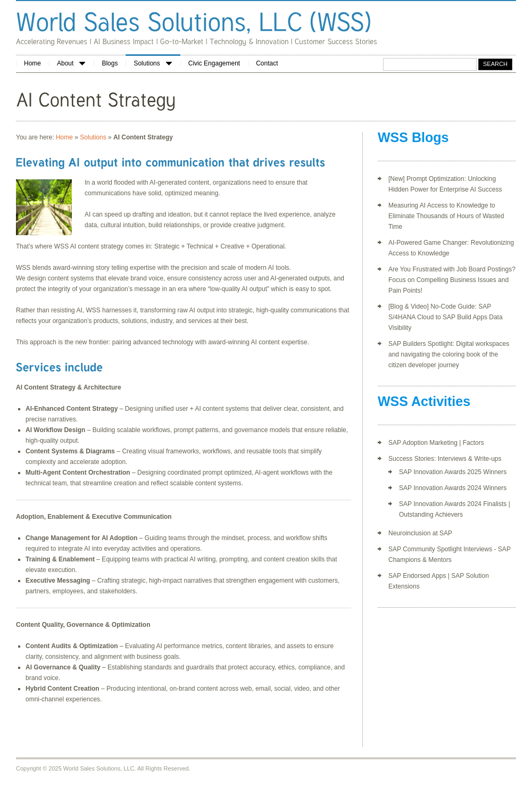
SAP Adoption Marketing (423, 443)
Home (32, 63)
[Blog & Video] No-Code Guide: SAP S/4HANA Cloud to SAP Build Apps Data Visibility (446, 317)
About (71, 63)
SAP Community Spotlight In (429, 549)
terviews (480, 549)
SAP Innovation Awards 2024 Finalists (453, 504)
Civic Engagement (214, 63)
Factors (473, 443)
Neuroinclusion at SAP (420, 533)
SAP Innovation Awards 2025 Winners (453, 472)
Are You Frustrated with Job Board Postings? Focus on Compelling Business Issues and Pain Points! (452, 280)
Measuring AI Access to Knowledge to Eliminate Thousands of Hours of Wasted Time (446, 216)
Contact (267, 63)
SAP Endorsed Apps (417, 576)
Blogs (110, 63)
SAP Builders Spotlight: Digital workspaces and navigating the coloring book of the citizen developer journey (449, 354)
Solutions (152, 63)
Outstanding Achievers (431, 515)
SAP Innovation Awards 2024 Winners (453, 488)
